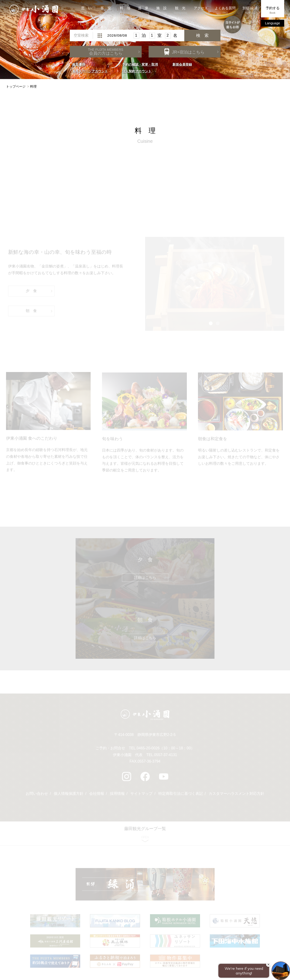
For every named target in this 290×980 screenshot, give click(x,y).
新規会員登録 (182, 67)
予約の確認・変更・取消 (140, 67)
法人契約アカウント (137, 73)
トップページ (16, 89)
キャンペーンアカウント (90, 73)
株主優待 (79, 67)
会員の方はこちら (105, 54)
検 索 (202, 38)
